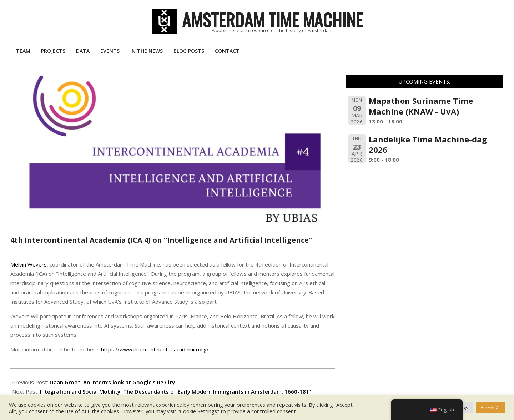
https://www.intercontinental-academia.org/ (155, 349)
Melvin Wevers (29, 264)
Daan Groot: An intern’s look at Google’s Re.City (112, 382)
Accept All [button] (491, 408)
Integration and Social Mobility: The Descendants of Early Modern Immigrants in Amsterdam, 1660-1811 (176, 391)
